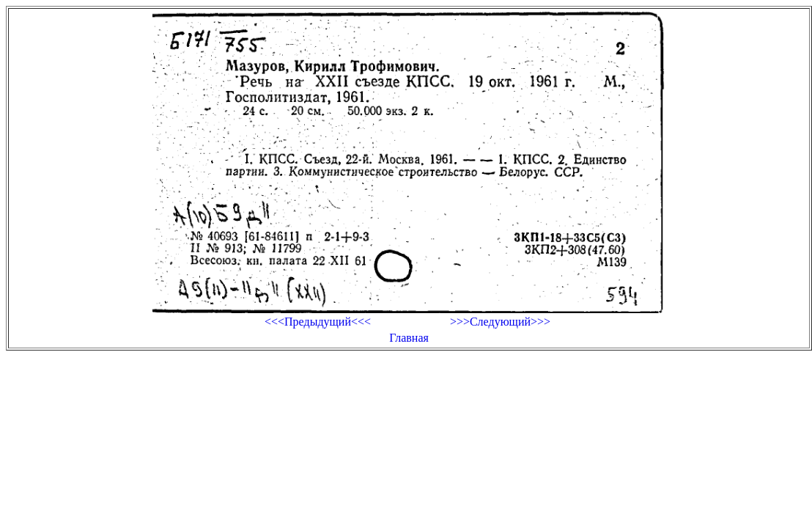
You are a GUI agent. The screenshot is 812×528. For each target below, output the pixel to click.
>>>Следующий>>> (500, 322)
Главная (409, 338)
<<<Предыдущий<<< (318, 322)
